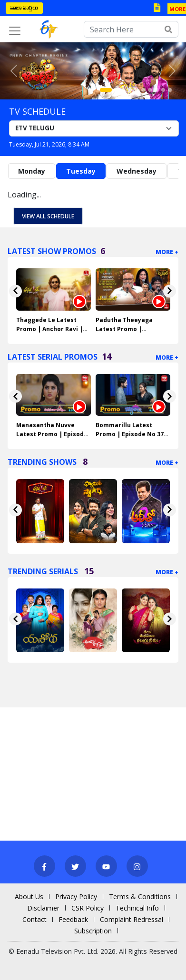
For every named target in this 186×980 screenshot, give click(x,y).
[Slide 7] (150, 90)
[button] (14, 71)
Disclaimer (43, 908)
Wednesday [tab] (137, 171)
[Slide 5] (137, 90)
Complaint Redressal (132, 919)
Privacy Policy (76, 897)
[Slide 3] (123, 90)
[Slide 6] (143, 90)
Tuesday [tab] (81, 171)
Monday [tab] (32, 171)
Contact (34, 919)
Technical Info (137, 908)
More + (167, 252)
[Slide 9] (163, 90)
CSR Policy (88, 908)
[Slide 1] (106, 90)
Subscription (93, 931)
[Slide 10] (170, 90)
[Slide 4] (130, 90)
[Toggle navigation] (15, 31)
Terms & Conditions (140, 897)
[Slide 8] (157, 90)
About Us (29, 897)
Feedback (73, 919)
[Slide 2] (117, 90)
